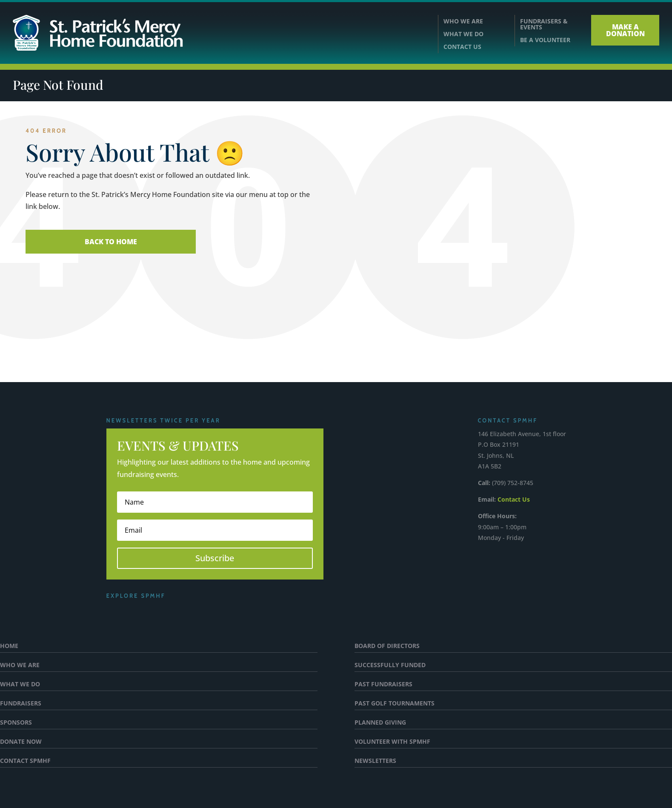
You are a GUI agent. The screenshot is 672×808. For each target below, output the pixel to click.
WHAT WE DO (463, 34)
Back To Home (111, 242)
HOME (9, 646)
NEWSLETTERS (375, 761)
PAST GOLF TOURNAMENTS (395, 704)
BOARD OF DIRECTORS (387, 646)
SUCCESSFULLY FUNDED (390, 665)
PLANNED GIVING (380, 723)
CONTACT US (462, 47)
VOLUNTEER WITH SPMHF (392, 742)
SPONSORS (16, 723)
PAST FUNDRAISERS (383, 685)
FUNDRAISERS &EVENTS (544, 24)
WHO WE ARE (463, 22)
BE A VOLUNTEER (545, 40)
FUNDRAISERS (21, 704)
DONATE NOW (21, 742)
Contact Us (514, 499)
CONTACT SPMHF (25, 761)
